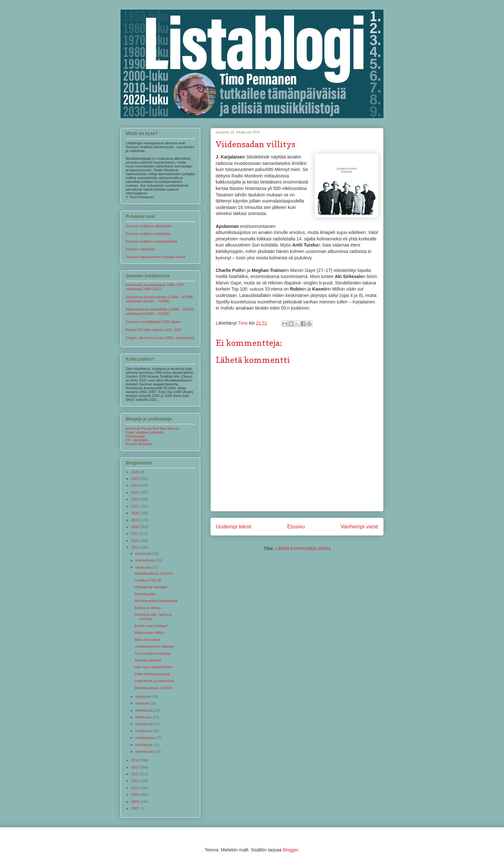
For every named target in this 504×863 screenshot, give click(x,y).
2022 (136, 499)
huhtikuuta (144, 731)
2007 (136, 808)
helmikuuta (144, 745)
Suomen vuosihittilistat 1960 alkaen (153, 322)
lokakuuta (143, 567)
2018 (136, 527)
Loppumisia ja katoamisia (154, 681)
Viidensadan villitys (149, 633)
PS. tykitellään (137, 440)
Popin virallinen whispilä (144, 432)
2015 (136, 547)
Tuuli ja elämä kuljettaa (152, 653)
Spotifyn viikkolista (140, 249)
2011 (136, 781)
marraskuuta (146, 560)
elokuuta (143, 703)
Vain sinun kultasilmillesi (153, 667)
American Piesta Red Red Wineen (153, 428)
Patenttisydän (145, 594)
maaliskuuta (145, 738)
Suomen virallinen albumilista (148, 226)
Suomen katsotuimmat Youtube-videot (155, 257)
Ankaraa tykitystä (148, 660)
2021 (136, 506)
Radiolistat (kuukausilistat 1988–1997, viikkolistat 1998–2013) (155, 287)
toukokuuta (144, 724)
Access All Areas (139, 444)
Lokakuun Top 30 (148, 580)
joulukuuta (144, 553)
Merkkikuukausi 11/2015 (153, 573)
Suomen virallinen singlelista (148, 234)
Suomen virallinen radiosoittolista (152, 241)
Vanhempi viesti (360, 527)
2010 (136, 788)
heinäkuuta (144, 710)
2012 (136, 774)
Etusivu (296, 527)
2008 (136, 802)
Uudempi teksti (234, 527)
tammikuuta (145, 751)
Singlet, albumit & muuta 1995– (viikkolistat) (160, 338)
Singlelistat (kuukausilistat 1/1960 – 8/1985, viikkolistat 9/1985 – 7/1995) (160, 299)
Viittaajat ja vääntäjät (151, 587)
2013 (136, 767)
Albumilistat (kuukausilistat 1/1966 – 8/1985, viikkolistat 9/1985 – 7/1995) (160, 311)
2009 (136, 795)
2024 (136, 485)
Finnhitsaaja (135, 436)
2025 (136, 479)
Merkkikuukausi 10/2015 (153, 688)
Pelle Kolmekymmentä (152, 674)
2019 (136, 520)
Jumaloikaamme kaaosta (154, 646)
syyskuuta (144, 697)
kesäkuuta (144, 717)
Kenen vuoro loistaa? (151, 626)
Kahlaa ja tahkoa (148, 608)
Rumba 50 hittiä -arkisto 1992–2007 (154, 330)
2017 (136, 534)
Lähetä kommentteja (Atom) (303, 548)
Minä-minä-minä (147, 640)
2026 (136, 472)
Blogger (290, 850)
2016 (136, 541)
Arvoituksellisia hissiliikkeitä (156, 601)
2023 (136, 492)
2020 (136, 513)
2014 (136, 760)
